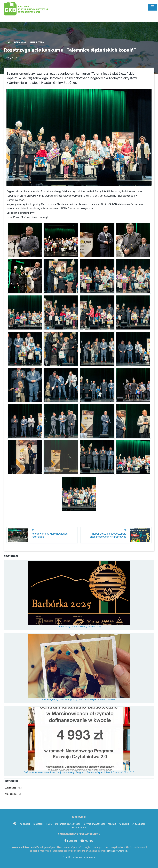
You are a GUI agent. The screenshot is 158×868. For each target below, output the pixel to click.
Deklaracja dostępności (67, 824)
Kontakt (112, 824)
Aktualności (20, 42)
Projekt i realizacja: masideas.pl (79, 857)
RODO (49, 824)
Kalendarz (25, 824)
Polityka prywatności (94, 824)
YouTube (87, 841)
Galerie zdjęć (37, 42)
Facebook (71, 841)
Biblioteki (38, 824)
